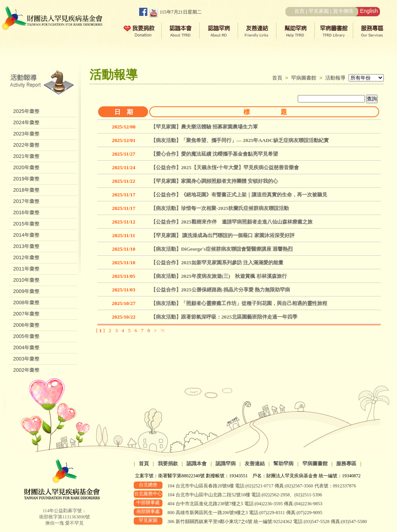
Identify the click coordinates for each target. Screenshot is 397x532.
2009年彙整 (26, 291)
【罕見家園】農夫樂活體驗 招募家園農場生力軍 (204, 127)
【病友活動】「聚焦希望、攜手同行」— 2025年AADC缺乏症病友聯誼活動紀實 (240, 140)
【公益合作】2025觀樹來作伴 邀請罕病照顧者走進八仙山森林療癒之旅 (232, 222)
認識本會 (197, 464)
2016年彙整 (26, 212)
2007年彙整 (26, 314)
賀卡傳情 (343, 11)
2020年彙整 (26, 167)
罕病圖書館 (305, 78)
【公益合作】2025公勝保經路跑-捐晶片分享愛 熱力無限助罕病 (220, 290)
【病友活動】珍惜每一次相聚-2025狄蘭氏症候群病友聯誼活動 (220, 208)
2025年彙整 (26, 111)
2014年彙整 (26, 235)
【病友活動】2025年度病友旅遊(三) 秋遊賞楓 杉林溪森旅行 (219, 276)
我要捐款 (168, 464)
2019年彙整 (26, 179)
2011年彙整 (26, 269)
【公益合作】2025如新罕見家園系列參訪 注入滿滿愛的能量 (217, 263)
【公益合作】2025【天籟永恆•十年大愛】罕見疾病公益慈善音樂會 (225, 167)
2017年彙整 (26, 201)
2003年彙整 (26, 359)
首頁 (299, 11)
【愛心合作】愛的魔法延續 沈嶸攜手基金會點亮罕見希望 (214, 154)
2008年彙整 (26, 302)
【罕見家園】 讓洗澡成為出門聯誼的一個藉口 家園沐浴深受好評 (223, 235)
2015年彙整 (26, 224)
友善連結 (255, 464)
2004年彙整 (26, 347)
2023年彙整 (26, 134)
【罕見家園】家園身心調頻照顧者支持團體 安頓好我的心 (214, 181)
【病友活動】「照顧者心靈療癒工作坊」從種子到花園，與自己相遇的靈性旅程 (239, 303)
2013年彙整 (26, 246)
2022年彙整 (26, 145)
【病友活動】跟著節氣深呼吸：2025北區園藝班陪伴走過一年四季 (224, 317)
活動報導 (335, 78)
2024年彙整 (26, 122)
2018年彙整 (26, 190)
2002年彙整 (26, 370)
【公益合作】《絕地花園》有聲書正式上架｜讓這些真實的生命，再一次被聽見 (239, 195)
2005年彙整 (26, 336)
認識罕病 (226, 464)
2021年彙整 (26, 156)
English (369, 11)
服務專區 (346, 464)
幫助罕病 (283, 464)
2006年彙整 (26, 325)
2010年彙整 (26, 280)
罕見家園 (319, 11)
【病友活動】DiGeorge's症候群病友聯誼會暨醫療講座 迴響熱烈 (222, 249)
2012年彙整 (26, 257)
